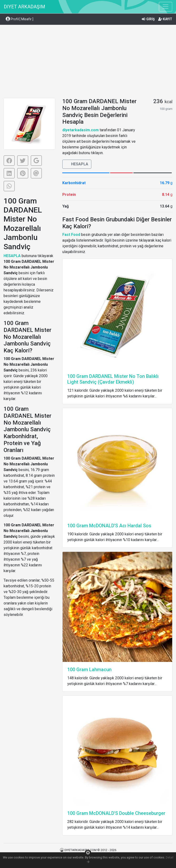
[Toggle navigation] (166, 7)
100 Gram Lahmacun (89, 670)
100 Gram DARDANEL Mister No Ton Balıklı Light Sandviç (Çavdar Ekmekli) (113, 379)
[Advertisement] (88, 62)
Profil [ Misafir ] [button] (20, 19)
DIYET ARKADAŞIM (24, 7)
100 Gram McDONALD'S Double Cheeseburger (116, 813)
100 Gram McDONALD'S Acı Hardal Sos (109, 526)
